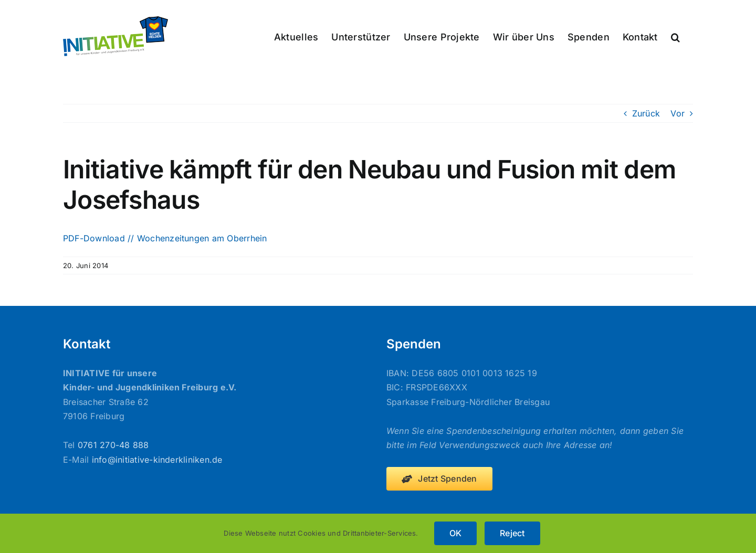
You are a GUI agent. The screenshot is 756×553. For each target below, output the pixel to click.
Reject (512, 533)
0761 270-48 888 (113, 445)
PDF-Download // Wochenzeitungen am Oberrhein (165, 238)
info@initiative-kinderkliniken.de (157, 460)
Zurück (646, 113)
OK (455, 533)
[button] (675, 36)
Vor (678, 113)
